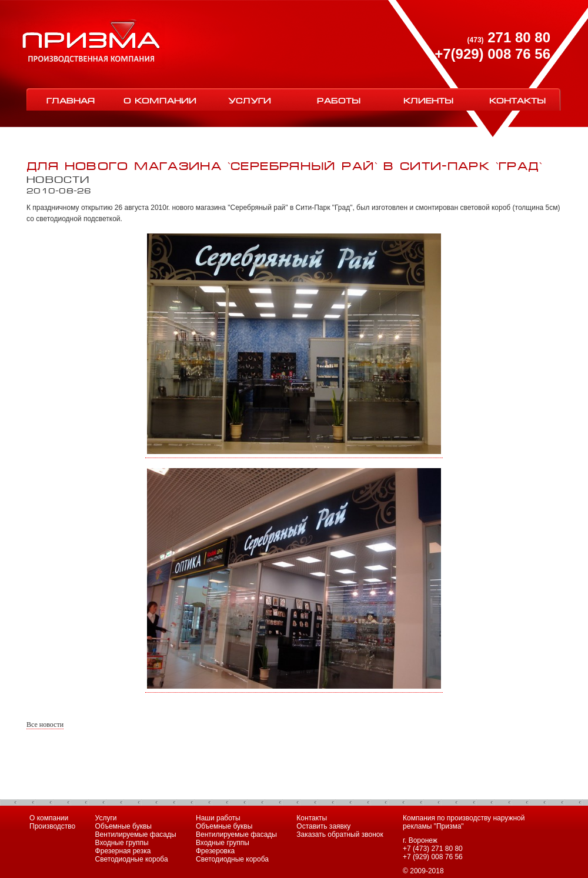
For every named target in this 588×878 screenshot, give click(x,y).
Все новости (45, 725)
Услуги (250, 100)
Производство (52, 826)
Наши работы (218, 818)
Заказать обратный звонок (340, 834)
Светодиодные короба (132, 859)
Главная (71, 100)
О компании (160, 100)
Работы (339, 100)
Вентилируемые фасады (136, 834)
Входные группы (122, 843)
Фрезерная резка (123, 851)
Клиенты (428, 100)
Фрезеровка (215, 851)
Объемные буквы (123, 826)
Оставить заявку (323, 826)
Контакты (517, 100)
